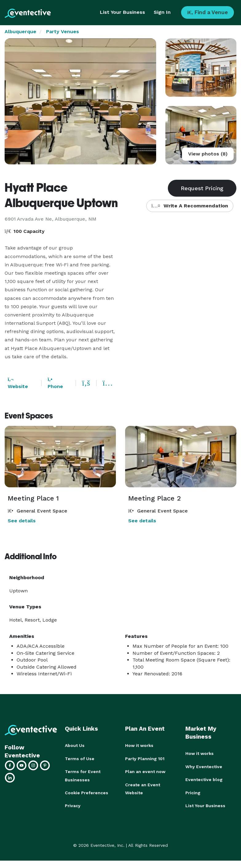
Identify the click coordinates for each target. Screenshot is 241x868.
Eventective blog (204, 779)
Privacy (73, 805)
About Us (75, 745)
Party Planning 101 (145, 758)
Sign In (162, 12)
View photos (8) (208, 154)
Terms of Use (80, 758)
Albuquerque (20, 31)
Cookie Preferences (87, 792)
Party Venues (63, 31)
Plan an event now (145, 771)
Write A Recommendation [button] (190, 206)
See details (22, 521)
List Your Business (122, 12)
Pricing (193, 792)
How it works (139, 745)
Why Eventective (204, 766)
